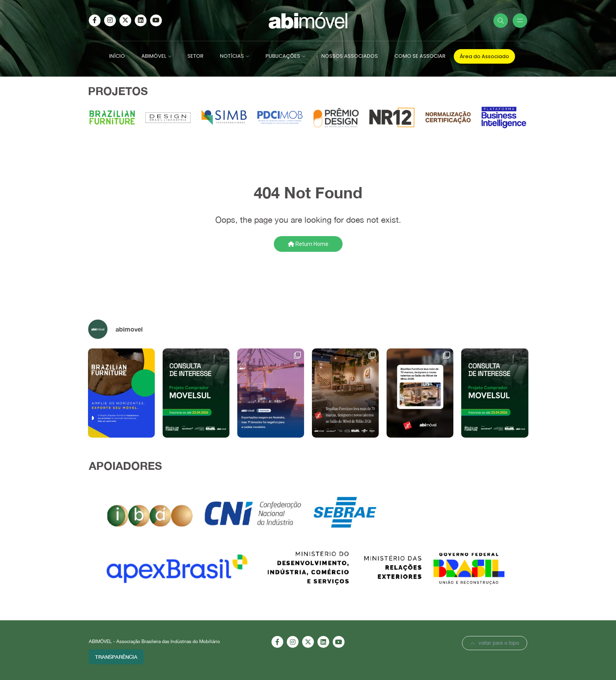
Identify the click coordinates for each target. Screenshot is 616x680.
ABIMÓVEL (154, 56)
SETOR (195, 56)
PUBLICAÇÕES (283, 56)
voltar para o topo (495, 643)
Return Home (308, 244)
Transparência (116, 657)
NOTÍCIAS (232, 56)
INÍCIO (117, 56)
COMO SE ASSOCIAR (420, 56)
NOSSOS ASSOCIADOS (350, 56)
